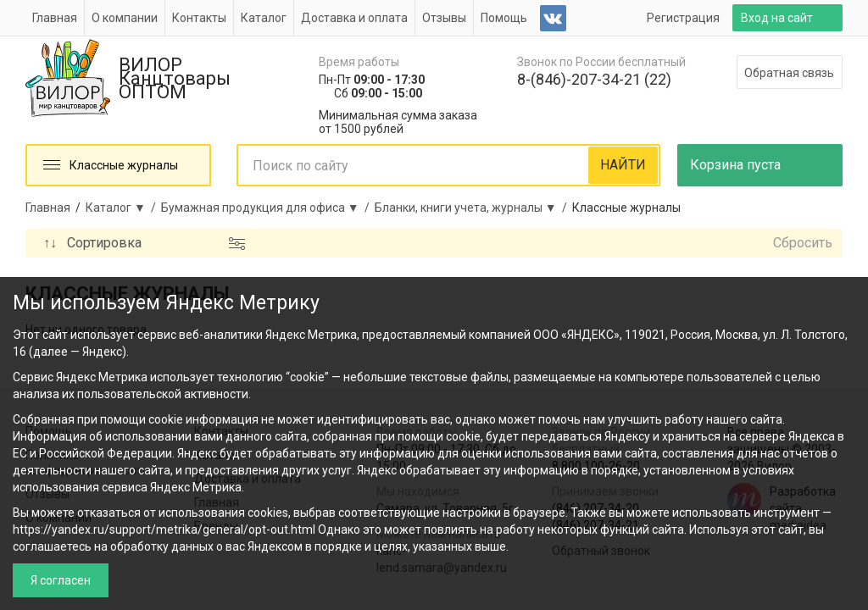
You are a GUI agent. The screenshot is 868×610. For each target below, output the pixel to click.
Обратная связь (789, 73)
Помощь (504, 18)
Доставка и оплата (354, 18)
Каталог (264, 18)
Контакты (199, 18)
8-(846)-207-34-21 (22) (594, 79)
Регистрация (683, 18)
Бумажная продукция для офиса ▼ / (268, 208)
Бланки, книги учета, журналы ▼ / (473, 208)
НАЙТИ (623, 165)
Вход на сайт (777, 18)
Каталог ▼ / (123, 208)
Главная (55, 18)
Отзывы (444, 18)
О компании (125, 18)
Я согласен (61, 580)
